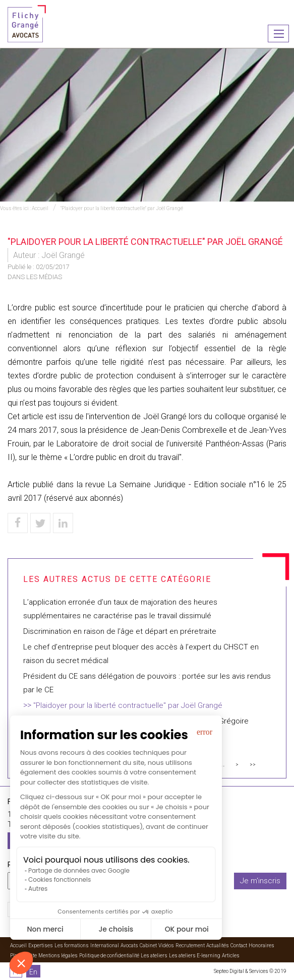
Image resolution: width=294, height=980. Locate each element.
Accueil (40, 208)
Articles (231, 956)
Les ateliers (154, 956)
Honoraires (261, 945)
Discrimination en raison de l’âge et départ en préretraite (120, 631)
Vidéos (166, 945)
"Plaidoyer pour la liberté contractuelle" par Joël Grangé (122, 208)
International (105, 945)
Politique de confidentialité (109, 956)
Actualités (218, 945)
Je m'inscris (260, 881)
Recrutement (190, 945)
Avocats (129, 945)
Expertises (41, 945)
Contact (239, 945)
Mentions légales (58, 956)
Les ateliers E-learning (195, 956)
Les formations (72, 945)
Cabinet (148, 945)
